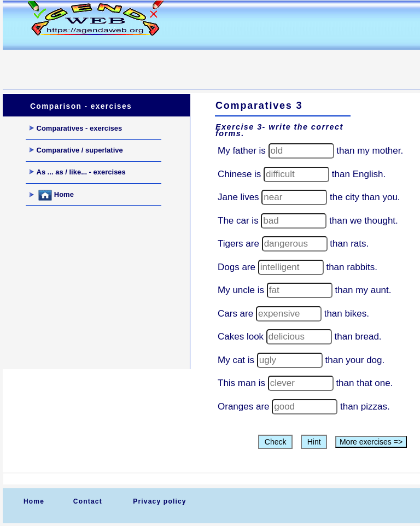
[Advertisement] (202, 63)
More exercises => (371, 442)
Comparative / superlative (76, 150)
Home (52, 195)
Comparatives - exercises (76, 128)
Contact (88, 501)
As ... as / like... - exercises (78, 172)
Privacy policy (160, 501)
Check (275, 442)
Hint (314, 442)
